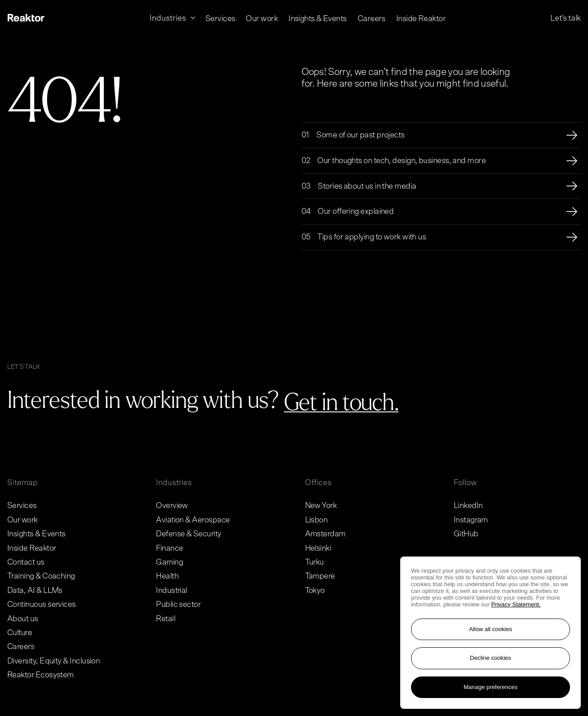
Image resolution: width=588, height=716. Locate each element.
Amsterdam (325, 534)
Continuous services (42, 605)
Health (167, 576)
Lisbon (316, 520)
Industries (174, 483)
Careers (21, 647)
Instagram (471, 520)
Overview (172, 506)
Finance (169, 548)
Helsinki (318, 548)
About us (23, 619)
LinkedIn (468, 506)
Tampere (320, 576)
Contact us (26, 562)
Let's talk (566, 18)
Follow (465, 483)
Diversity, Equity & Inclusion (53, 661)
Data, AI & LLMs (35, 591)
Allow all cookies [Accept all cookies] (491, 629)
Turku (314, 562)
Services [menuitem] (220, 18)
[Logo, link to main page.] (26, 18)
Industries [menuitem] (169, 18)
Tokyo (315, 591)
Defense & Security (188, 534)
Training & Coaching (41, 576)
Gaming (169, 562)
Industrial (172, 591)
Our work (22, 520)
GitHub (466, 534)
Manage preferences (491, 687)
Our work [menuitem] (262, 18)
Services (22, 506)
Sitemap (22, 483)
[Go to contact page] (341, 403)
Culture (20, 633)
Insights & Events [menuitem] (318, 18)
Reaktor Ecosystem (40, 675)
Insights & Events (36, 534)
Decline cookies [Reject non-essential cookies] (491, 658)
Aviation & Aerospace (193, 520)
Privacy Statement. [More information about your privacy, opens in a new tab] (516, 604)
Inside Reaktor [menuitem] (421, 19)
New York (321, 506)
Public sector (178, 605)
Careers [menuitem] (371, 19)
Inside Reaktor (31, 548)
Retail (166, 619)
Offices (318, 483)
